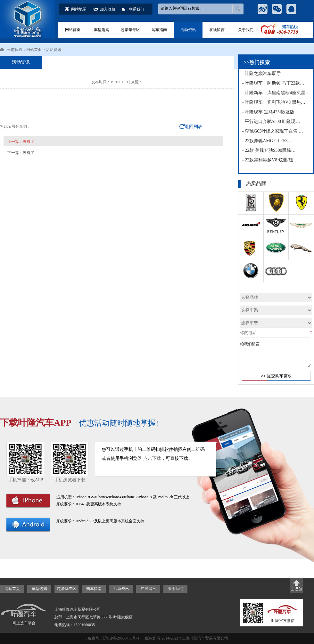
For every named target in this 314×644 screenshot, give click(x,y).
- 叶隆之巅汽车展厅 (261, 73)
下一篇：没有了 (21, 153)
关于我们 (246, 30)
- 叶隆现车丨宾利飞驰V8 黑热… (274, 102)
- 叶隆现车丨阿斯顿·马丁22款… (273, 83)
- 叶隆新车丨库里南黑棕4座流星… (276, 93)
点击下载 (152, 458)
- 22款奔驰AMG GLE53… (267, 141)
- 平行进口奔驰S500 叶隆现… (271, 122)
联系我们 (136, 9)
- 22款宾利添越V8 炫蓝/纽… (270, 160)
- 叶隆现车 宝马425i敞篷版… (271, 112)
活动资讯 (188, 30)
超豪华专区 (130, 30)
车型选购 (102, 30)
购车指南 (159, 30)
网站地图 (79, 9)
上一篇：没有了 (21, 142)
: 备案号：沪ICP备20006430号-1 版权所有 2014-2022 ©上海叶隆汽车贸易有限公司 (157, 638)
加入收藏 (108, 9)
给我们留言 (276, 354)
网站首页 (73, 30)
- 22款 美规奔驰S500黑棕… (269, 150)
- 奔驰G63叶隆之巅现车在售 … (273, 131)
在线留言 (217, 30)
